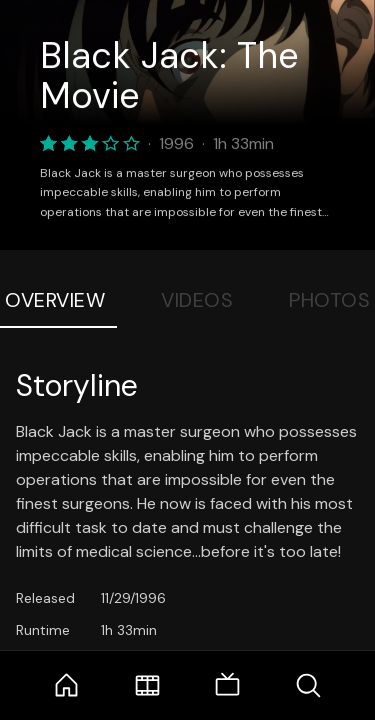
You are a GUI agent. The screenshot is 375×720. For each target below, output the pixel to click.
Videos (197, 300)
